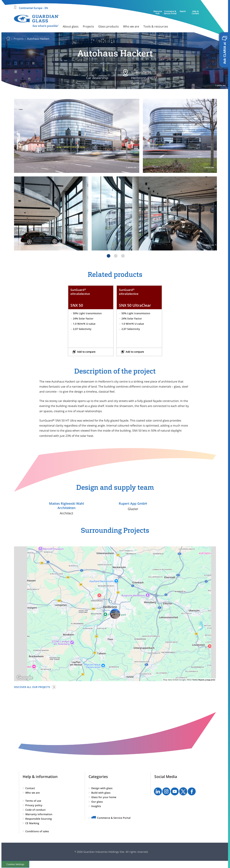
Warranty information (39, 814)
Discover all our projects (32, 687)
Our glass (97, 802)
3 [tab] (123, 256)
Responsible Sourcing (39, 819)
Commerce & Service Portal (114, 818)
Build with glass (101, 793)
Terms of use (33, 801)
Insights (96, 806)
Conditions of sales (37, 831)
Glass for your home (104, 797)
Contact (30, 788)
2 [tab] (116, 256)
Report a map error (207, 680)
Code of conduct (35, 810)
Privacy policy (34, 805)
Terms (195, 680)
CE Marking (32, 823)
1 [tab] (109, 256)
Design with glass (102, 788)
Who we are (33, 793)
